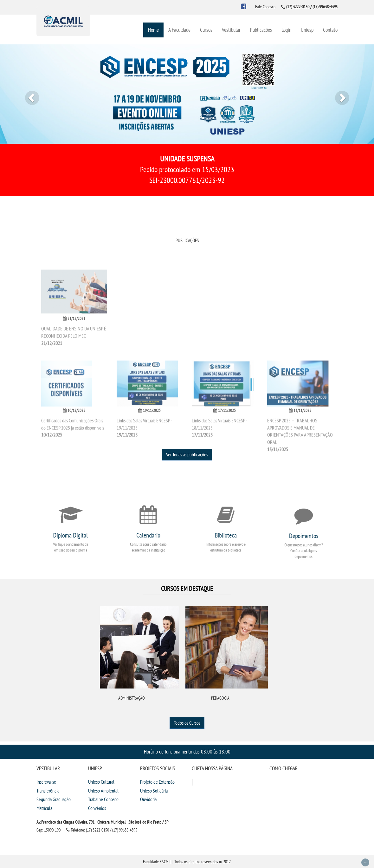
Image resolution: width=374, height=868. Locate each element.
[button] (28, 94)
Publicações (261, 30)
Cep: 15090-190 (48, 830)
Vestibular (231, 30)
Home (153, 30)
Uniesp (307, 30)
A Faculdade (179, 30)
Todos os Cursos (187, 723)
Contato (330, 30)
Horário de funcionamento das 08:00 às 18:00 (187, 751)
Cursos (206, 30)
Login (286, 30)
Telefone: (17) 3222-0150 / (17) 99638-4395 (102, 830)
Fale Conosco (265, 7)
